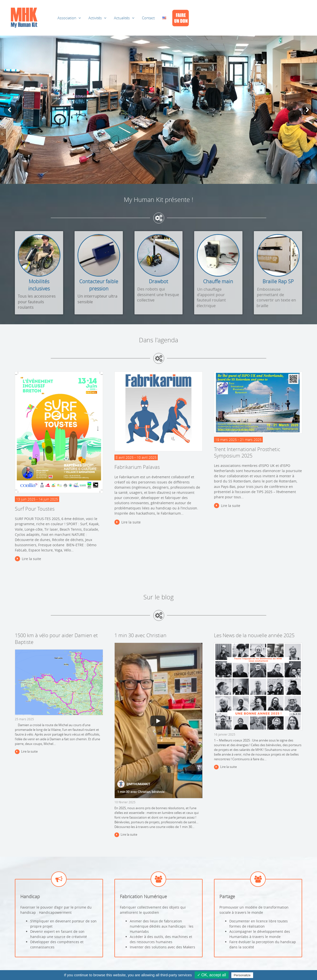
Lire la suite (31, 559)
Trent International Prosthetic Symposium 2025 (247, 453)
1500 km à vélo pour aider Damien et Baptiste (56, 639)
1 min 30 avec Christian (140, 635)
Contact (148, 18)
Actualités (122, 18)
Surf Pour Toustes (35, 509)
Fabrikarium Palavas (137, 467)
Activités (95, 18)
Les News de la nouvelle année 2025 (254, 635)
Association (67, 18)
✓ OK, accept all (212, 975)
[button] (10, 110)
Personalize (242, 975)
